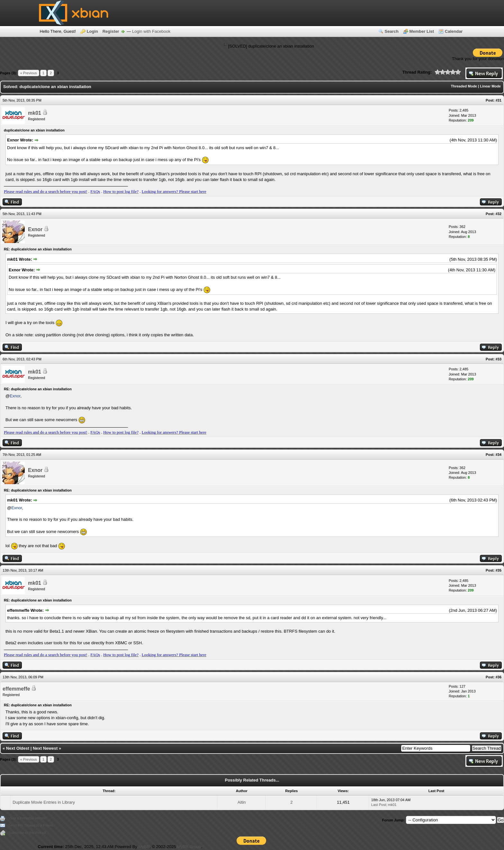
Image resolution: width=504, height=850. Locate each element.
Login (92, 31)
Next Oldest (18, 748)
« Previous (29, 73)
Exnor (35, 229)
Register (111, 31)
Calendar (454, 31)
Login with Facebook (151, 31)
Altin (242, 802)
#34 (499, 455)
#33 (499, 359)
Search (392, 31)
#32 (499, 214)
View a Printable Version (27, 818)
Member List (422, 31)
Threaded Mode (464, 86)
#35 (499, 570)
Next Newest (45, 748)
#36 (499, 677)
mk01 (35, 113)
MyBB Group (189, 847)
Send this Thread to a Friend (31, 825)
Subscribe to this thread (27, 833)
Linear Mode (490, 86)
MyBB (144, 847)
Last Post (379, 805)
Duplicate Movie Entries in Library (44, 802)
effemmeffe (16, 689)
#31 (499, 100)
